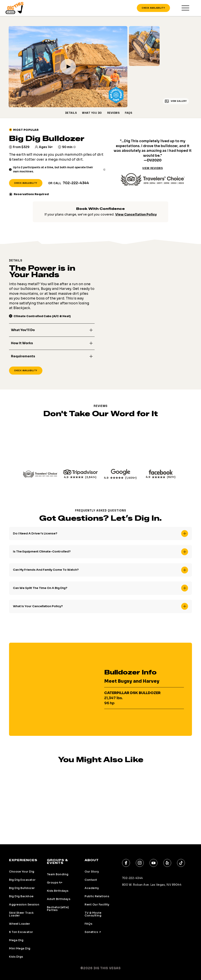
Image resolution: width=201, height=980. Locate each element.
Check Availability (153, 8)
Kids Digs (16, 957)
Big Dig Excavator (22, 880)
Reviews (113, 113)
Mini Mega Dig (20, 948)
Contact (91, 880)
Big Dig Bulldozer (22, 888)
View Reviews (153, 169)
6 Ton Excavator (21, 932)
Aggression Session (24, 904)
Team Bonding (58, 874)
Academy (92, 888)
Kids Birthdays (58, 891)
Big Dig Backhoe (21, 896)
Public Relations (97, 896)
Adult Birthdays (59, 899)
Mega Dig (16, 940)
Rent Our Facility (97, 904)
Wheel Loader (20, 924)
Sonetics (91, 932)
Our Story (92, 872)
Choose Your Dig (22, 872)
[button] (52, 331)
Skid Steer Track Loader (21, 914)
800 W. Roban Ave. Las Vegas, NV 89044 (152, 885)
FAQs (128, 113)
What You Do (92, 113)
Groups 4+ (55, 883)
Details (71, 113)
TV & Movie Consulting (93, 914)
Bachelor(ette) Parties (58, 909)
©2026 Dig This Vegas (101, 968)
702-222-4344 (76, 184)
